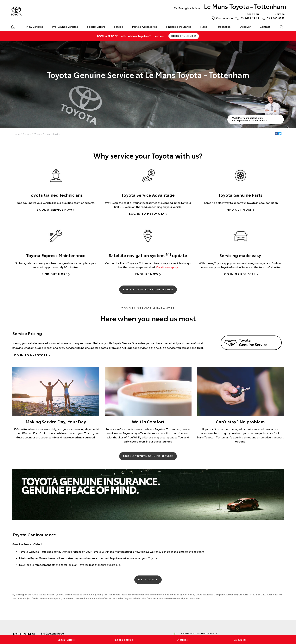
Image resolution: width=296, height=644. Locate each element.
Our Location (224, 18)
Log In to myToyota (30, 355)
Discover (245, 27)
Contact (265, 27)
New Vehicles (35, 27)
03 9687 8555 (275, 16)
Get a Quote (148, 579)
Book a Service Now (55, 209)
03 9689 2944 (249, 16)
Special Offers (96, 27)
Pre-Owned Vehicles (65, 27)
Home (13, 26)
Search (279, 27)
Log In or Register (239, 274)
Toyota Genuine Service (47, 134)
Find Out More (239, 209)
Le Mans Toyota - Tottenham (230, 7)
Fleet (204, 27)
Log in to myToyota (147, 214)
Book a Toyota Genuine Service (148, 289)
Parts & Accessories (145, 27)
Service (118, 27)
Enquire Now (147, 274)
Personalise (223, 27)
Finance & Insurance (179, 27)
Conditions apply (167, 267)
